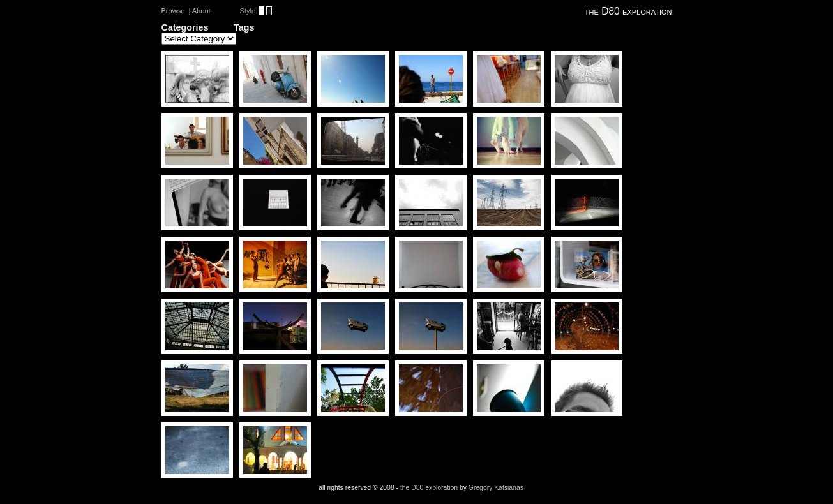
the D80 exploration (628, 11)
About (201, 11)
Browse (173, 11)
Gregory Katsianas (496, 488)
